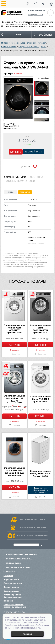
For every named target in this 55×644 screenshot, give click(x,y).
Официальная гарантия (32, 527)
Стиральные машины (29, 47)
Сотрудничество (11, 591)
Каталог (42, 43)
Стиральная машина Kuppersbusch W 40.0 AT (14, 398)
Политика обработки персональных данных (15, 606)
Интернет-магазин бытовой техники (19, 43)
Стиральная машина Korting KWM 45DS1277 (14, 328)
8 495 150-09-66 (37, 11)
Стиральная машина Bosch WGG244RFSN (41, 328)
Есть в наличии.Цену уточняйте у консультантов (41, 490)
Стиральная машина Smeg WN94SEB (41, 398)
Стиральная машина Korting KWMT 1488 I (41, 472)
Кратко (11, 192)
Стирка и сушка (9, 47)
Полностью (25, 192)
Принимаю (27, 634)
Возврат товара (11, 587)
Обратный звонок (50, 13)
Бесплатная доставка (32, 520)
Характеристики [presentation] (15, 177)
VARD (44, 47)
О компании (9, 572)
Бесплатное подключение (32, 535)
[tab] (16, 177)
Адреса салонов (11, 579)
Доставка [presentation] (36, 177)
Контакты (8, 576)
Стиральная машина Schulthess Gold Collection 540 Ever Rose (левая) (14, 472)
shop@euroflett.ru (36, 15)
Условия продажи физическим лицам (13, 596)
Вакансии (8, 601)
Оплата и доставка (13, 583)
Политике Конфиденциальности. (27, 628)
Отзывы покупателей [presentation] (20, 181)
